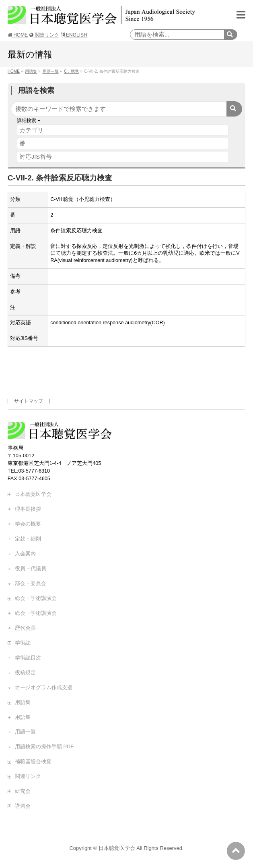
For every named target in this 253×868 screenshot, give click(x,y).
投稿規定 (25, 672)
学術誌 (23, 643)
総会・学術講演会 (36, 598)
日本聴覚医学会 (33, 494)
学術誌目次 (28, 658)
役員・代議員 (31, 568)
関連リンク (44, 35)
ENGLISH (74, 35)
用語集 (23, 702)
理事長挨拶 (28, 509)
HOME (18, 35)
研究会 (23, 791)
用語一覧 (25, 732)
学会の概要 (28, 524)
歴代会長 (25, 628)
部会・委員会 (31, 583)
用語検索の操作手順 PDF (44, 746)
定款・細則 (28, 539)
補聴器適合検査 (33, 761)
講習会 (23, 806)
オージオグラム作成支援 (44, 687)
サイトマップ (29, 401)
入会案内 (25, 554)
